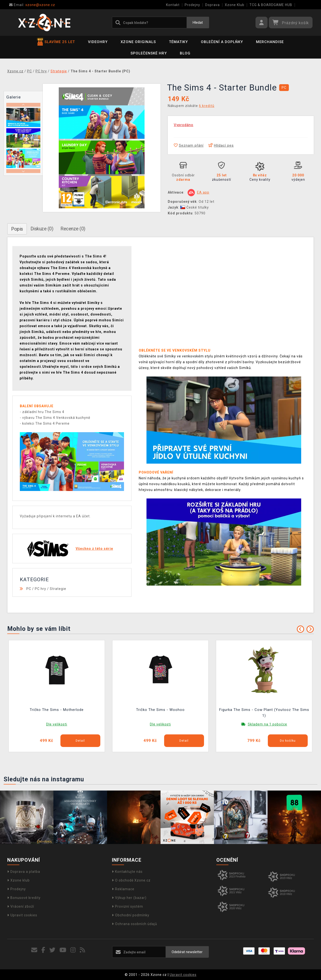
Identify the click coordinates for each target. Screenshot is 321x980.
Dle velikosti (57, 724)
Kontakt (173, 5)
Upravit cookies (22, 915)
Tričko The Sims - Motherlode (57, 710)
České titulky (195, 207)
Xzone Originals (138, 42)
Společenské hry (149, 53)
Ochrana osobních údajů (135, 924)
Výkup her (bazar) (129, 898)
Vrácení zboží (21, 906)
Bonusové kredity (24, 898)
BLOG (185, 53)
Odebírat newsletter (187, 952)
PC (29, 589)
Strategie (58, 589)
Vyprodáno (184, 125)
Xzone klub (18, 880)
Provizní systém (128, 906)
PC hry (40, 589)
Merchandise (270, 42)
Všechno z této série (94, 549)
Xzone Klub (235, 5)
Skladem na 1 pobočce (267, 724)
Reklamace (123, 889)
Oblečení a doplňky (222, 42)
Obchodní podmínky (131, 915)
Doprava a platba (24, 872)
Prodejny (192, 5)
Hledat (198, 23)
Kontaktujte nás (127, 872)
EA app (203, 192)
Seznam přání (189, 145)
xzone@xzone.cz (32, 5)
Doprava (212, 5)
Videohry (98, 42)
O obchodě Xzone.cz (131, 880)
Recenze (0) (73, 229)
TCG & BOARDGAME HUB (271, 5)
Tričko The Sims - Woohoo (160, 710)
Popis (17, 229)
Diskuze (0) (42, 229)
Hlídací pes (221, 145)
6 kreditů (207, 106)
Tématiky (178, 42)
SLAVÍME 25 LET (56, 42)
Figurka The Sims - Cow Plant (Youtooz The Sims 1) (264, 713)
